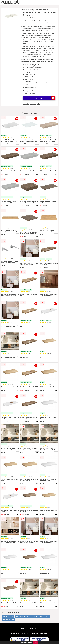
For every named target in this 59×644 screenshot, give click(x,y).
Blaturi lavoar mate (8, 619)
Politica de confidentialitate (30, 633)
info (18, 144)
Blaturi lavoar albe (8, 616)
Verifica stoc (44, 98)
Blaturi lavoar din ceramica (42, 616)
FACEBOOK (25, 629)
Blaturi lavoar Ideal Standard (24, 616)
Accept (36, 643)
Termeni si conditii (16, 633)
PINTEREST (34, 629)
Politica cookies (43, 633)
